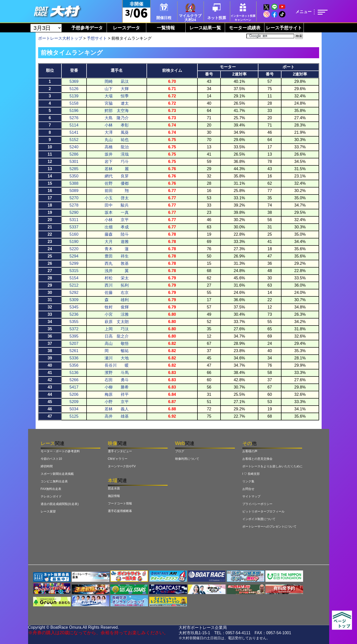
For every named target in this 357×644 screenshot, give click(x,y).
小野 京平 (117, 402)
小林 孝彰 (117, 125)
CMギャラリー (118, 459)
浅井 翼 (117, 271)
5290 (74, 212)
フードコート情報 (120, 503)
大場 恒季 (117, 96)
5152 (74, 140)
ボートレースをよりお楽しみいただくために (272, 466)
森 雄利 (117, 300)
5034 (74, 409)
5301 (74, 162)
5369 (74, 81)
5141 (74, 132)
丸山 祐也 (117, 140)
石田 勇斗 (117, 380)
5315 (74, 271)
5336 (74, 358)
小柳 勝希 (117, 387)
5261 (74, 351)
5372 (74, 329)
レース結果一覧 (205, 28)
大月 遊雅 (117, 242)
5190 (74, 242)
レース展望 (48, 511)
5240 (74, 147)
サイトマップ (251, 496)
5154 (74, 278)
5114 (74, 125)
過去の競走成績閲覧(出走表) (60, 504)
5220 (74, 249)
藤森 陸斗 (117, 234)
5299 (74, 263)
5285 (74, 169)
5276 (74, 118)
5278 (74, 205)
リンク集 (248, 481)
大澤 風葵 (117, 132)
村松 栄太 (117, 278)
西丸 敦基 (117, 263)
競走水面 (114, 488)
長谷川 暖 (117, 365)
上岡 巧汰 (117, 329)
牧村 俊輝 (117, 307)
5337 (74, 227)
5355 (74, 322)
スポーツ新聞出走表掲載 (57, 474)
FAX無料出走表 (51, 489)
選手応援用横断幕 (120, 511)
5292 (74, 293)
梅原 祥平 (117, 394)
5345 (74, 307)
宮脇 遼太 (117, 103)
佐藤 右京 (117, 293)
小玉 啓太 (117, 198)
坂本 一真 (117, 212)
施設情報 (114, 496)
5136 (74, 373)
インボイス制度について (259, 519)
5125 (74, 416)
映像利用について (187, 459)
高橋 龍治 (117, 147)
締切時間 (47, 466)
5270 (74, 198)
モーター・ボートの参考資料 (60, 451)
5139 (74, 96)
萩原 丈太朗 (117, 322)
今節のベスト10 (51, 459)
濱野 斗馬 (117, 373)
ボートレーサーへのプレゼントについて (269, 527)
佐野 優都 (117, 183)
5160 (74, 234)
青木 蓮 (117, 249)
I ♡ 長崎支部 (251, 474)
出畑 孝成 (117, 227)
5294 (74, 256)
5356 (74, 365)
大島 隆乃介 (117, 118)
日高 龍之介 (117, 336)
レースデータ (126, 28)
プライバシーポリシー (257, 504)
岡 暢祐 (117, 351)
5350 (74, 176)
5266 (74, 380)
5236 (74, 314)
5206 (74, 394)
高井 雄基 (117, 416)
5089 (74, 191)
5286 (74, 154)
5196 (74, 111)
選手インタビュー (120, 451)
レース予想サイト (284, 28)
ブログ (180, 451)
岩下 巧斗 (117, 162)
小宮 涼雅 (117, 314)
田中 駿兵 (117, 205)
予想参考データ (87, 28)
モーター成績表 (245, 28)
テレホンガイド (51, 496)
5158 (74, 103)
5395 (74, 336)
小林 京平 (117, 220)
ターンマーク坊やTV (122, 466)
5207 (74, 343)
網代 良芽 (117, 176)
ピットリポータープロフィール (263, 511)
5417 (74, 387)
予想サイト (97, 38)
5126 (74, 89)
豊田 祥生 (117, 256)
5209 (74, 402)
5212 (74, 285)
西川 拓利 (117, 285)
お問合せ (248, 489)
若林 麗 (117, 169)
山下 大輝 (117, 89)
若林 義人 (117, 409)
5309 (74, 300)
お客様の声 (250, 451)
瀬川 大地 (117, 358)
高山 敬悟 (117, 343)
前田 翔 (117, 191)
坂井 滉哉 (117, 154)
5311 (74, 220)
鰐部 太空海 (117, 111)
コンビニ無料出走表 (54, 481)
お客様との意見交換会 (257, 459)
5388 (74, 183)
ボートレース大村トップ (60, 38)
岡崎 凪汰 (117, 81)
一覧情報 (166, 28)
